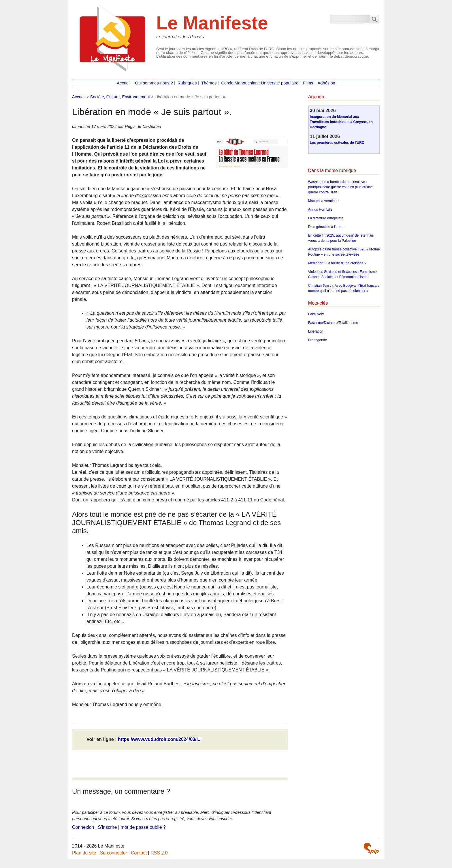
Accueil (124, 83)
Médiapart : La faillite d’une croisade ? (337, 263)
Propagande (318, 340)
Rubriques (187, 83)
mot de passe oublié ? (143, 827)
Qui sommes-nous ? (154, 83)
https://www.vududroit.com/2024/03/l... (160, 739)
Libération (316, 331)
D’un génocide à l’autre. (326, 227)
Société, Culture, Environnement (120, 97)
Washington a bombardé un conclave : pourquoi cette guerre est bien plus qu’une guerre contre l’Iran (340, 187)
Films (308, 83)
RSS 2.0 (159, 853)
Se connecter (114, 853)
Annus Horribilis (320, 210)
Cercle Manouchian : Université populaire (260, 83)
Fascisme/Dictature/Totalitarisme (333, 323)
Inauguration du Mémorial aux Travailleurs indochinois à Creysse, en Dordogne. (341, 122)
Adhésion (326, 83)
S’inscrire (108, 827)
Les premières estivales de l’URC (337, 143)
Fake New (316, 314)
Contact (139, 853)
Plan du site (84, 853)
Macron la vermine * (324, 201)
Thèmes (209, 83)
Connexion (83, 827)
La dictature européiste (326, 218)
